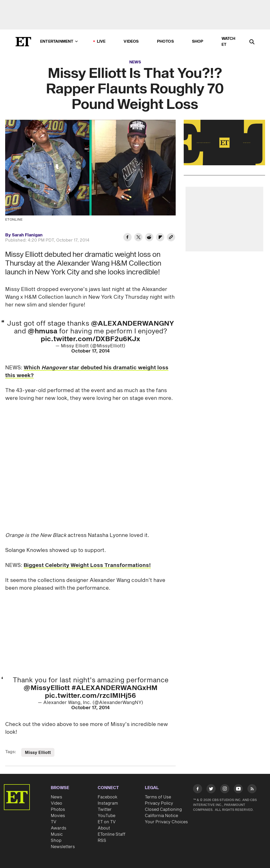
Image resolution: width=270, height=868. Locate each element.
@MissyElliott (47, 688)
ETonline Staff (112, 834)
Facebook (108, 797)
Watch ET (229, 42)
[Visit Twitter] (211, 790)
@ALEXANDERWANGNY (133, 324)
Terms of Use (158, 797)
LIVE (101, 42)
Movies (58, 816)
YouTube (106, 816)
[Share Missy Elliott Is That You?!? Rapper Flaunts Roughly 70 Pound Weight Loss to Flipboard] (160, 238)
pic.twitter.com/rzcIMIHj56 (90, 696)
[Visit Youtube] (238, 790)
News (135, 62)
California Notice (161, 816)
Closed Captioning (163, 810)
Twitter (105, 810)
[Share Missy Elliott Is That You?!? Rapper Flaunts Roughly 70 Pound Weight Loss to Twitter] (138, 238)
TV (54, 822)
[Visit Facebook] (198, 790)
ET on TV (107, 822)
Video (56, 803)
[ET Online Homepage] (23, 42)
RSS (102, 841)
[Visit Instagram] (225, 790)
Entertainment (59, 42)
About (104, 828)
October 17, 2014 (91, 351)
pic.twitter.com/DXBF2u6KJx (90, 339)
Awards (59, 828)
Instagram (108, 803)
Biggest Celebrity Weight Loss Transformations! (87, 565)
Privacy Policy (159, 803)
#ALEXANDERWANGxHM (115, 688)
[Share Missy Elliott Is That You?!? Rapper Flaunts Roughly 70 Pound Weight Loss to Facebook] (127, 238)
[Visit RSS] (252, 790)
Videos (131, 42)
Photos (165, 42)
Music (57, 834)
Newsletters (63, 847)
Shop (198, 42)
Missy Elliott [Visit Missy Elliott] (38, 753)
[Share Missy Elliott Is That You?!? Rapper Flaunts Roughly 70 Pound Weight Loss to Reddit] (149, 238)
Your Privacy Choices (166, 822)
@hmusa (42, 331)
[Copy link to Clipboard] (171, 238)
